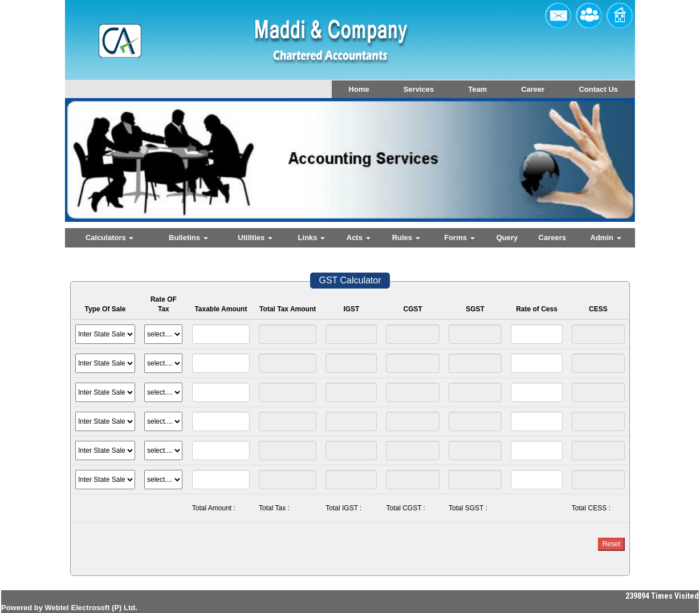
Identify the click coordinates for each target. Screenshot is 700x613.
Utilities (255, 238)
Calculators (109, 238)
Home (359, 89)
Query (507, 238)
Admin (606, 238)
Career (533, 89)
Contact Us (598, 89)
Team (477, 89)
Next (583, 170)
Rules (406, 238)
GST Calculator (350, 280)
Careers (552, 238)
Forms (459, 238)
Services (419, 89)
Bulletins (188, 238)
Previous (111, 170)
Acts (359, 238)
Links (312, 238)
